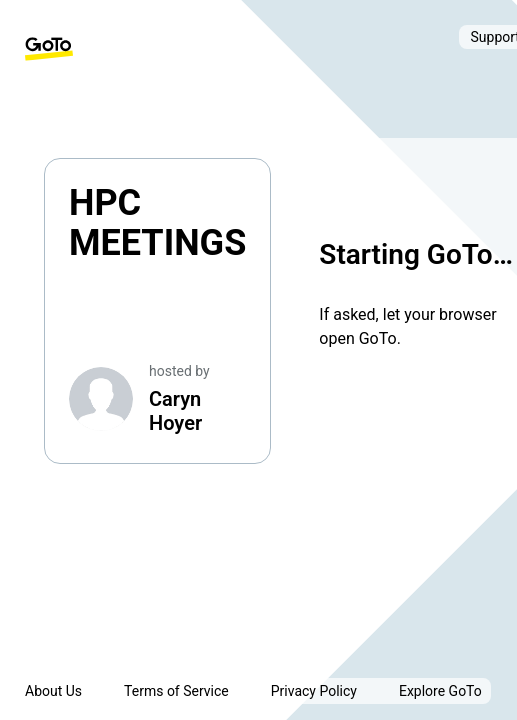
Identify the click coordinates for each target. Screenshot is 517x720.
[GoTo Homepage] (49, 49)
